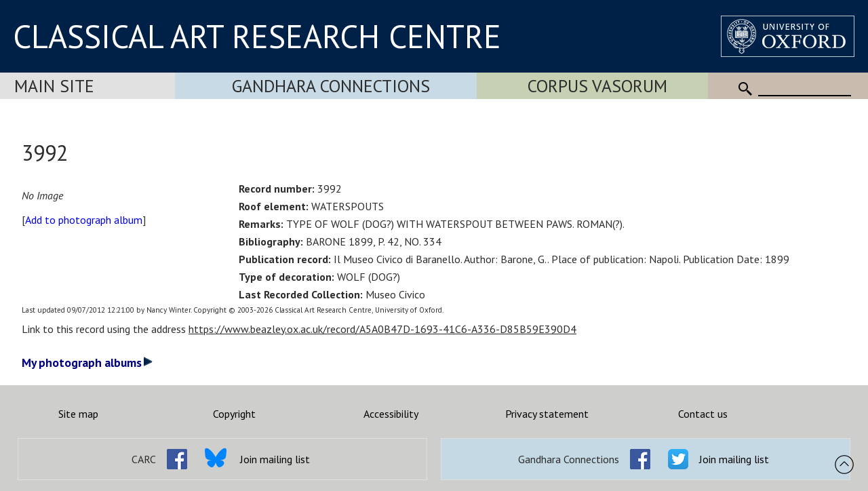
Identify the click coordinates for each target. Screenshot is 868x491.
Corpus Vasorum (597, 86)
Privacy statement (547, 414)
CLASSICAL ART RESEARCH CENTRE (257, 36)
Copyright (234, 414)
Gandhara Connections (331, 86)
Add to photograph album (84, 220)
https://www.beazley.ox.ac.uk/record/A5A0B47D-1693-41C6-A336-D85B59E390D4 (382, 329)
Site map (78, 414)
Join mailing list (275, 459)
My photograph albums (87, 362)
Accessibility (391, 414)
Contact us (703, 414)
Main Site (54, 86)
